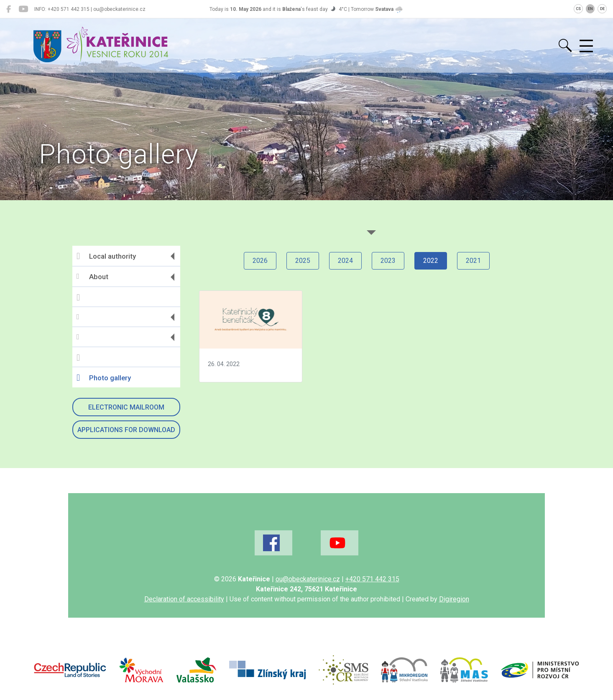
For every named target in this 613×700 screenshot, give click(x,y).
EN (590, 9)
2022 (431, 261)
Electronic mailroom (126, 407)
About (92, 277)
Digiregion (454, 599)
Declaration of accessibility (184, 599)
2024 (345, 261)
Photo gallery (104, 378)
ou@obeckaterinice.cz (308, 579)
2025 (303, 261)
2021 (473, 261)
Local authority (106, 256)
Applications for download (126, 430)
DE (602, 9)
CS (578, 9)
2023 (388, 261)
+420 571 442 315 (372, 579)
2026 (260, 261)
